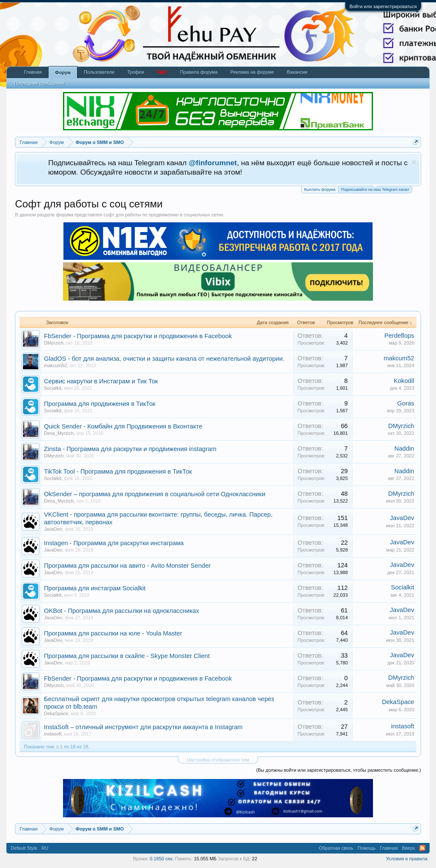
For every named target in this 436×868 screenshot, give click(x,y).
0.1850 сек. (162, 859)
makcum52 (55, 365)
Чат (162, 72)
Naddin (404, 448)
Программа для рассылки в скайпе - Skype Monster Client (127, 656)
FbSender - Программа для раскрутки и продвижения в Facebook (138, 336)
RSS (422, 848)
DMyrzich (54, 343)
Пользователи (99, 72)
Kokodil (404, 381)
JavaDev (53, 529)
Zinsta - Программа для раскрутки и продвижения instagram (130, 449)
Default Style (24, 848)
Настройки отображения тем (218, 760)
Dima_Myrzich (59, 433)
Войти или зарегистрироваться (383, 6)
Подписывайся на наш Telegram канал (375, 189)
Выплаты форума (320, 190)
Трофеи (136, 72)
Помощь (367, 848)
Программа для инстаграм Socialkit (95, 588)
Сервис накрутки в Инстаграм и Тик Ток (101, 381)
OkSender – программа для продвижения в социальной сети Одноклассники (155, 494)
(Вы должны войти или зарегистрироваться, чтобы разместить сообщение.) (339, 770)
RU (45, 848)
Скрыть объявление (414, 162)
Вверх (409, 848)
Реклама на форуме (252, 72)
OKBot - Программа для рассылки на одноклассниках (121, 611)
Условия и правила (406, 859)
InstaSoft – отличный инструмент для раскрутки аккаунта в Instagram (143, 727)
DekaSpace (56, 713)
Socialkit (53, 388)
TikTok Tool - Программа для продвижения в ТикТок (118, 471)
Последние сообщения (39, 83)
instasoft (53, 734)
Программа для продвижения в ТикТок (100, 404)
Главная (33, 72)
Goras (406, 403)
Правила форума (199, 72)
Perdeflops (399, 336)
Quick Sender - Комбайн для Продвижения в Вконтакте (123, 426)
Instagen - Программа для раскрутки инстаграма (114, 543)
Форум (63, 72)
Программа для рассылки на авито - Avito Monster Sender (127, 566)
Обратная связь (336, 848)
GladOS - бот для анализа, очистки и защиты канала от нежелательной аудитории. (164, 359)
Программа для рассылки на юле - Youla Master (113, 633)
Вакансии (297, 72)
